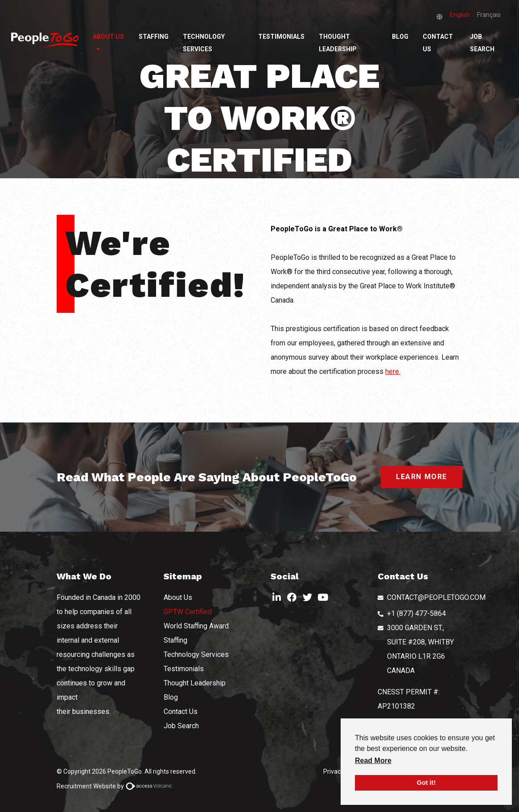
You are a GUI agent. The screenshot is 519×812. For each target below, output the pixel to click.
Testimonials (281, 37)
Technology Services (204, 43)
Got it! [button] (426, 783)
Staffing (154, 37)
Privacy (334, 771)
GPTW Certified (188, 612)
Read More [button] (373, 761)
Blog (400, 37)
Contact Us (438, 43)
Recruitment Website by (116, 786)
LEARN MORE (422, 477)
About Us (108, 37)
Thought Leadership (338, 43)
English (460, 15)
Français (489, 15)
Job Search (482, 43)
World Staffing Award (196, 626)
